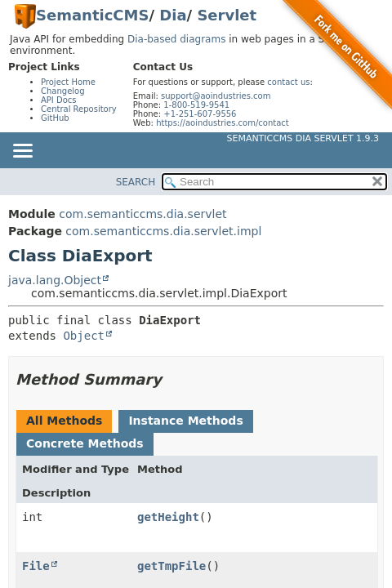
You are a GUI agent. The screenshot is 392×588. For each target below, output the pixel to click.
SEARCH (136, 182)
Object (84, 336)
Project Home (68, 82)
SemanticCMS (92, 15)
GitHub (55, 118)
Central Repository (79, 109)
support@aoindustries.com (216, 96)
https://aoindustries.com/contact (223, 123)
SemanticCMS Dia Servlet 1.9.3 (303, 138)
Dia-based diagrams (176, 39)
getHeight (168, 517)
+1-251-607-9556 (200, 114)
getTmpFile (171, 566)
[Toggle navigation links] (22, 152)
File (36, 566)
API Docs (59, 100)
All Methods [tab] (64, 421)
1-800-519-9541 (196, 105)
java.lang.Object (55, 280)
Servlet (227, 15)
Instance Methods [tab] (185, 421)
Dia (173, 15)
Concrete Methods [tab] (85, 443)
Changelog (63, 91)
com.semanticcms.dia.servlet (143, 214)
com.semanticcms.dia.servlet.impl (163, 231)
